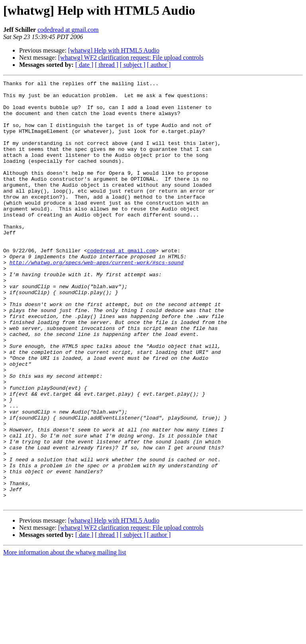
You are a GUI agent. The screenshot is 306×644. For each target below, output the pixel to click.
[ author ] (159, 65)
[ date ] (84, 65)
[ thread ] (107, 65)
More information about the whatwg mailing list (65, 637)
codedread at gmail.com (68, 30)
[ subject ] (133, 65)
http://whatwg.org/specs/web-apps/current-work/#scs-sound (97, 299)
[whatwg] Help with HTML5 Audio (114, 50)
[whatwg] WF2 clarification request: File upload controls (131, 58)
